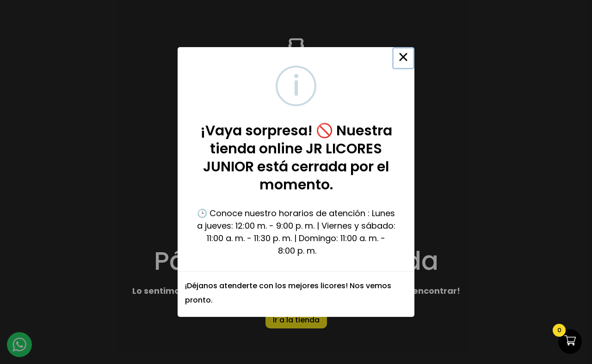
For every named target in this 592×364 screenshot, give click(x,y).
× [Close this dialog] (403, 58)
